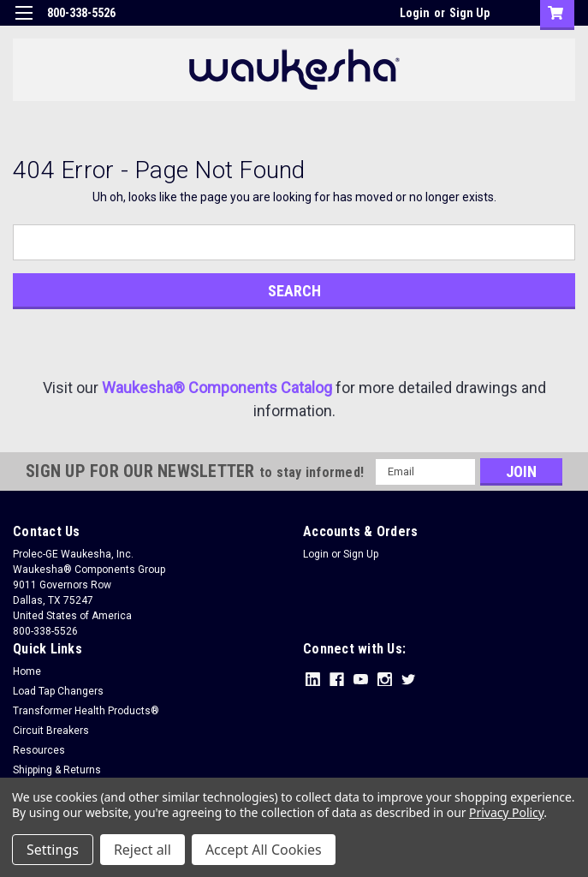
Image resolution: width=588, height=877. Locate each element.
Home (27, 671)
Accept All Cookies (264, 850)
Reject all (143, 850)
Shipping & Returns (57, 770)
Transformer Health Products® (86, 711)
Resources (39, 750)
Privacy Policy (506, 812)
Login (415, 13)
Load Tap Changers (58, 691)
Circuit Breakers (51, 731)
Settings (53, 850)
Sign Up (469, 13)
